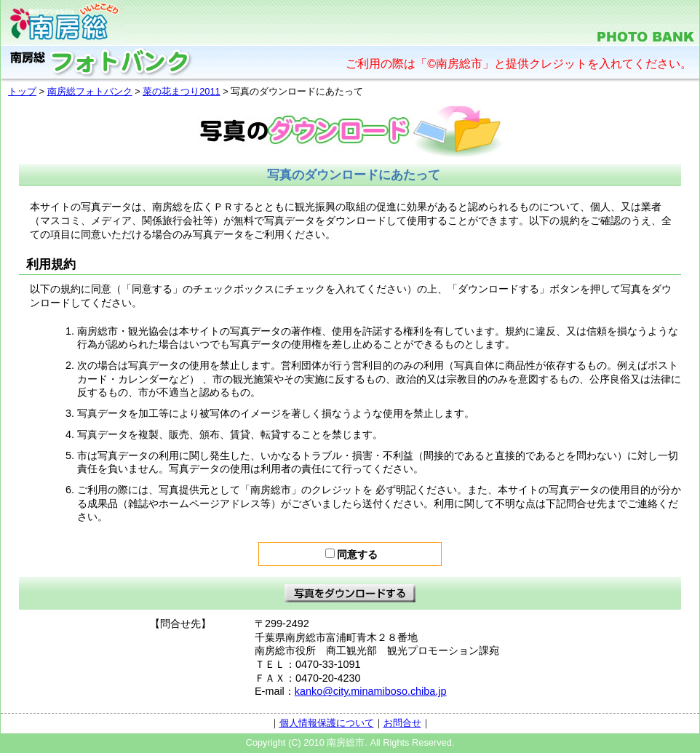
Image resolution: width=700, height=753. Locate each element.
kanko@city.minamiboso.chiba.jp (371, 691)
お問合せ (402, 723)
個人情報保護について (327, 723)
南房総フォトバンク (90, 91)
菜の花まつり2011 (181, 91)
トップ (22, 91)
